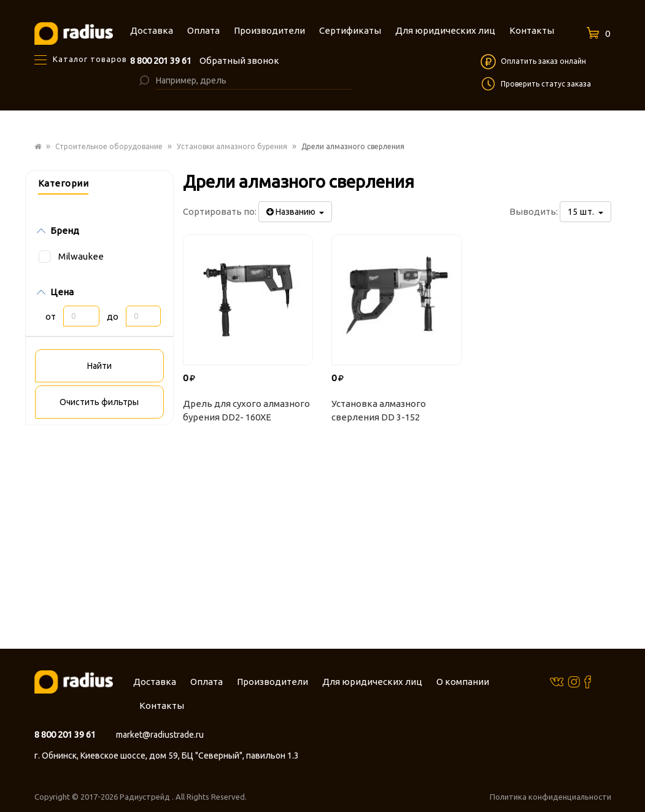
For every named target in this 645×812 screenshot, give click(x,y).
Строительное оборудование (109, 146)
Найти (99, 366)
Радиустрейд (146, 797)
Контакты (162, 706)
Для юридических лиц (372, 682)
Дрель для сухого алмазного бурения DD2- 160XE (246, 411)
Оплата (207, 682)
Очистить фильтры (99, 402)
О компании (463, 682)
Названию (295, 212)
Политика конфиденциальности (550, 797)
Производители (272, 682)
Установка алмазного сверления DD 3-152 (379, 411)
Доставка (155, 682)
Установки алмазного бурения (232, 146)
